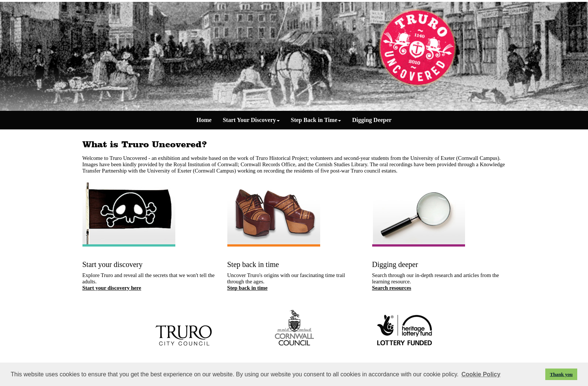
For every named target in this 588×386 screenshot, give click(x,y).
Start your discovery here (112, 288)
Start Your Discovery (251, 120)
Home (204, 120)
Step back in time (248, 288)
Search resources (392, 288)
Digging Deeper (372, 120)
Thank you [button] (561, 374)
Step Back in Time (316, 120)
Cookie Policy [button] (481, 374)
